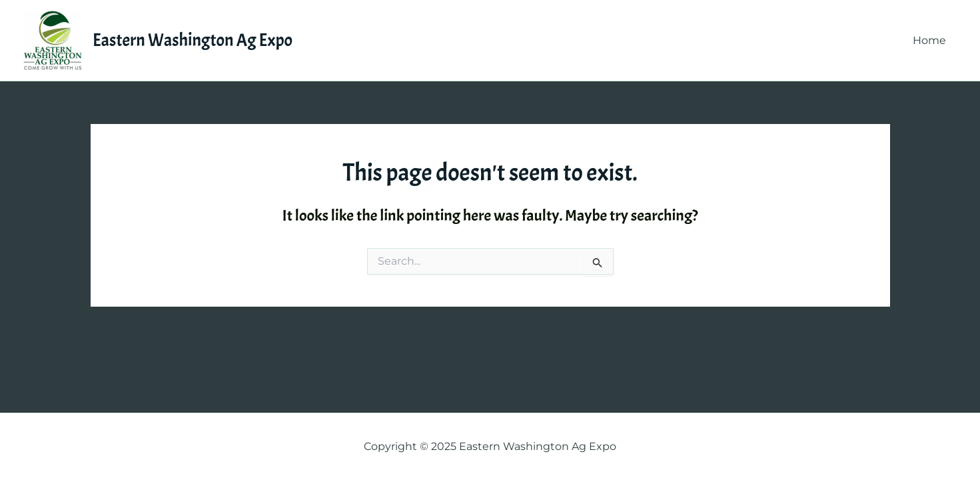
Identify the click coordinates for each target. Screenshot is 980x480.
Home (929, 40)
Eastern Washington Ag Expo (193, 40)
